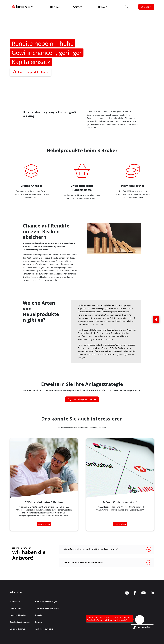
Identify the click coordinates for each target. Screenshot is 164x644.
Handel (55, 7)
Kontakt (39, 615)
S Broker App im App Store (47, 608)
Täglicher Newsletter (44, 629)
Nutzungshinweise (18, 615)
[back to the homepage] (34, 592)
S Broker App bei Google (46, 602)
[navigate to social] (127, 593)
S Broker (101, 7)
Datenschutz (15, 608)
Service (78, 7)
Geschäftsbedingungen (20, 622)
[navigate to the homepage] (23, 7)
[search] (127, 7)
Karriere (39, 622)
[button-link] (146, 7)
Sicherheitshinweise (19, 629)
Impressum (15, 602)
